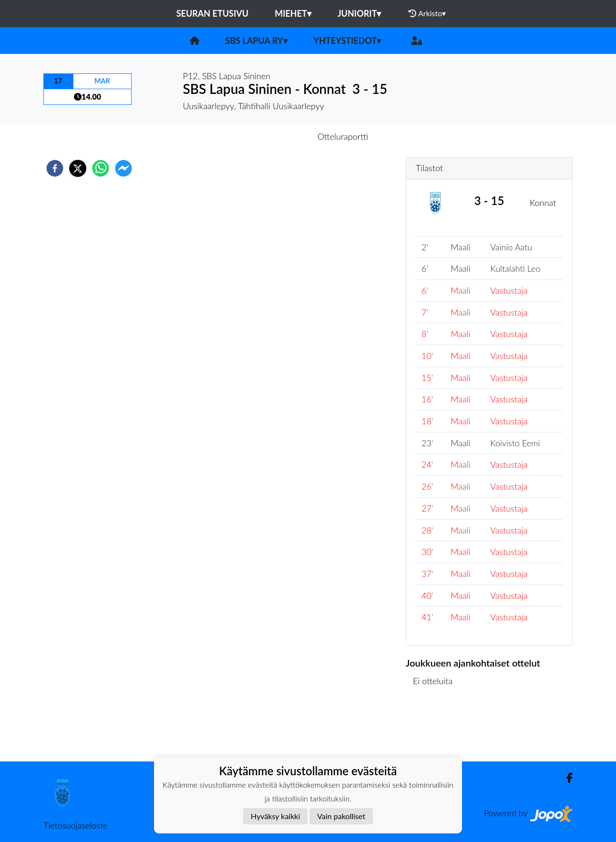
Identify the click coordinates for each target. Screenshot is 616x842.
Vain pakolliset (341, 816)
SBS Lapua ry (257, 41)
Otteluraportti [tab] (343, 136)
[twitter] (78, 168)
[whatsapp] (101, 168)
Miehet (293, 13)
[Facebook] (566, 778)
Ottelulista (436, 729)
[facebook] (55, 168)
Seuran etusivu (213, 13)
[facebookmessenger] (123, 168)
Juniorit (359, 13)
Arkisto (427, 13)
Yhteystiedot (348, 41)
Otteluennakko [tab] (275, 136)
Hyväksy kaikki (275, 816)
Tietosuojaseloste (75, 825)
